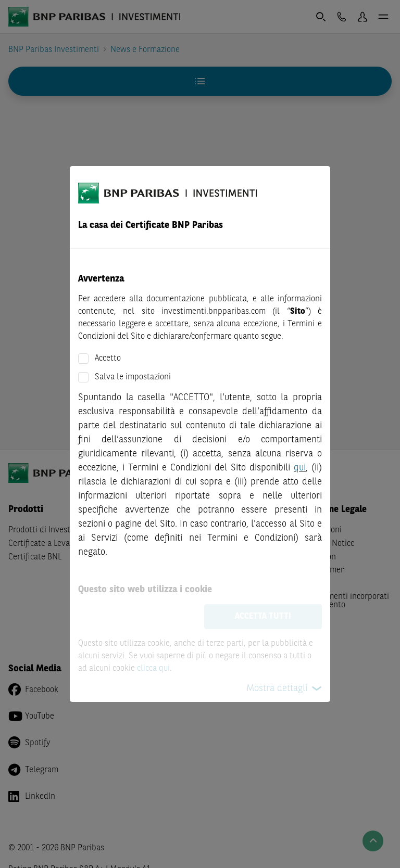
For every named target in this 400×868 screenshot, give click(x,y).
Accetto (108, 359)
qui (300, 468)
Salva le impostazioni (133, 377)
